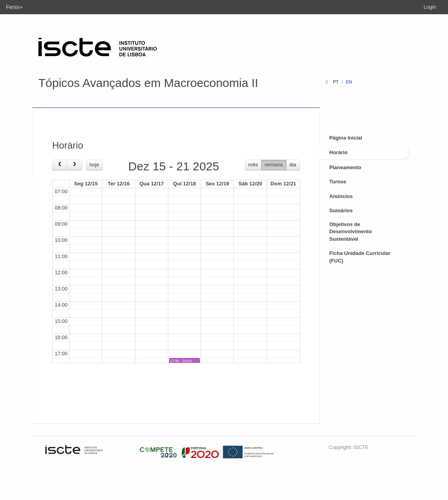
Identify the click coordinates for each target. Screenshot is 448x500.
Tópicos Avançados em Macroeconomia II (148, 83)
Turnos (338, 182)
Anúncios (341, 196)
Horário (339, 152)
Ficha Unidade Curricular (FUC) (360, 257)
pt (336, 82)
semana (274, 165)
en (349, 82)
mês (253, 165)
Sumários (341, 210)
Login (430, 7)
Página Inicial (346, 138)
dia (293, 165)
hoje (94, 165)
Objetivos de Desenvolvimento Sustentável (351, 232)
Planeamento (345, 167)
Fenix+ (14, 7)
